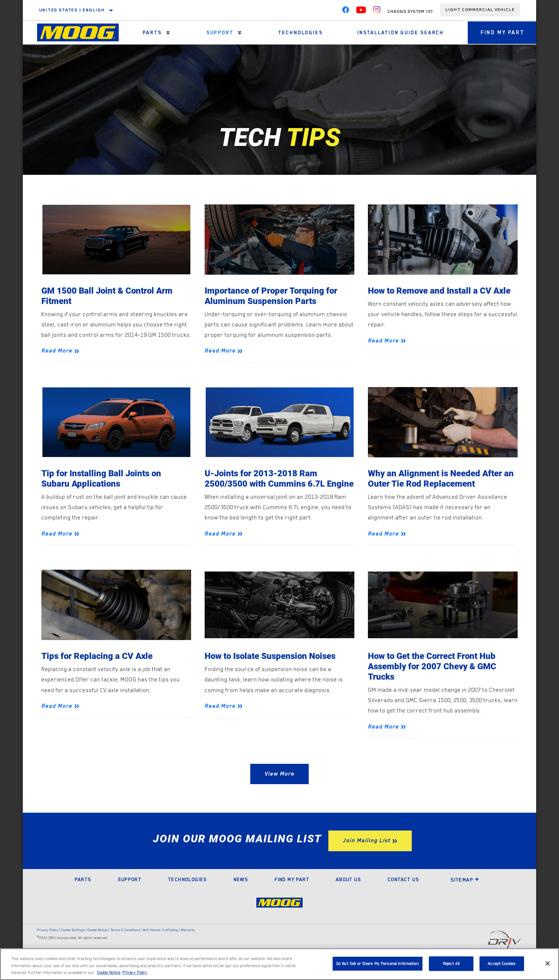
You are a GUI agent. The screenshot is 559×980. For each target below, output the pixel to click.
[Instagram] (377, 11)
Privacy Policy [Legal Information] (135, 973)
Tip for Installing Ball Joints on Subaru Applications (103, 480)
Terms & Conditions (125, 943)
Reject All (451, 963)
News (241, 893)
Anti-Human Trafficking (160, 943)
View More (279, 787)
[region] (279, 964)
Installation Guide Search (397, 32)
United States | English (72, 10)
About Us (348, 893)
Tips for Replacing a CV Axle (99, 669)
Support (218, 32)
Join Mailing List (366, 854)
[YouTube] (361, 11)
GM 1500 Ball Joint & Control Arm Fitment (109, 296)
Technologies (298, 32)
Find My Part (500, 32)
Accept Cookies (502, 963)
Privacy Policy (48, 943)
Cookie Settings (73, 943)
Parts (151, 32)
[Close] (548, 963)
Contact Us (403, 893)
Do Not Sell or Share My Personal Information (378, 963)
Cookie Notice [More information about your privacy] (109, 973)
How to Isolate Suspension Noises (274, 669)
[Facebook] (345, 11)
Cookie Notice (98, 943)
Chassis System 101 (410, 11)
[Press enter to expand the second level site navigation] (167, 33)
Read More (57, 352)
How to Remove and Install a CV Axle (442, 291)
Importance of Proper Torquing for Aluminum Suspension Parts (273, 296)
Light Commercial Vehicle (480, 10)
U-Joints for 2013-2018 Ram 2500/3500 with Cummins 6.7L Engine (266, 485)
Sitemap (465, 893)
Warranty (188, 943)
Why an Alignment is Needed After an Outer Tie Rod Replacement (437, 480)
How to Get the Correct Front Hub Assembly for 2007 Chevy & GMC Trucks (435, 679)
